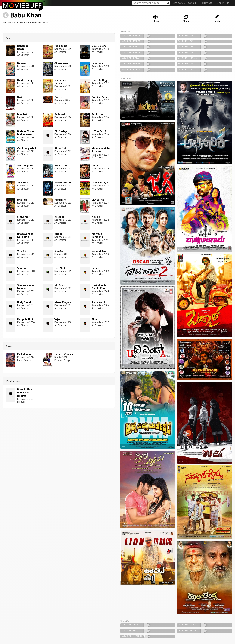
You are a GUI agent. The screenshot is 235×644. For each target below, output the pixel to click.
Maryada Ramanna (97, 235)
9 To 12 (22, 251)
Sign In (220, 3)
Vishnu (59, 234)
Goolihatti (61, 165)
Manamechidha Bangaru (101, 150)
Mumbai (22, 114)
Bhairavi (22, 200)
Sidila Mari (24, 217)
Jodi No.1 (60, 268)
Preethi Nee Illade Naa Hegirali (25, 393)
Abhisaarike (62, 63)
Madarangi (61, 200)
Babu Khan (26, 15)
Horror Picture (63, 183)
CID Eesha (98, 200)
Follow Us (207, 3)
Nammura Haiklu (60, 82)
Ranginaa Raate (23, 47)
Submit (193, 3)
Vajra (57, 319)
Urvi (20, 97)
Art (8, 37)
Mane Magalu (63, 302)
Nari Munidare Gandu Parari (100, 287)
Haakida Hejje (100, 80)
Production (13, 381)
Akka (94, 319)
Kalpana (59, 217)
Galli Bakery (99, 46)
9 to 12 (59, 251)
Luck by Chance (64, 354)
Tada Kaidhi (99, 302)
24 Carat (23, 183)
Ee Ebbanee (24, 354)
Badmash (60, 114)
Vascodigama (25, 165)
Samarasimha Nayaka (26, 287)
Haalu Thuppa (26, 80)
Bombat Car (99, 251)
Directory (179, 3)
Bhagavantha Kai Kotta (25, 235)
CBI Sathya (61, 131)
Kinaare (22, 63)
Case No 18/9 (100, 183)
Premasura (61, 46)
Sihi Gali (22, 268)
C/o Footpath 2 (27, 148)
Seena (95, 268)
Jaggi (95, 165)
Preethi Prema (100, 97)
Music (9, 346)
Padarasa (97, 63)
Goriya (58, 97)
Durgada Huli (25, 319)
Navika (96, 217)
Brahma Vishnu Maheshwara (26, 133)
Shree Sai (60, 148)
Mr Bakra (60, 285)
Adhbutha (98, 114)
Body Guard (24, 302)
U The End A (99, 131)
